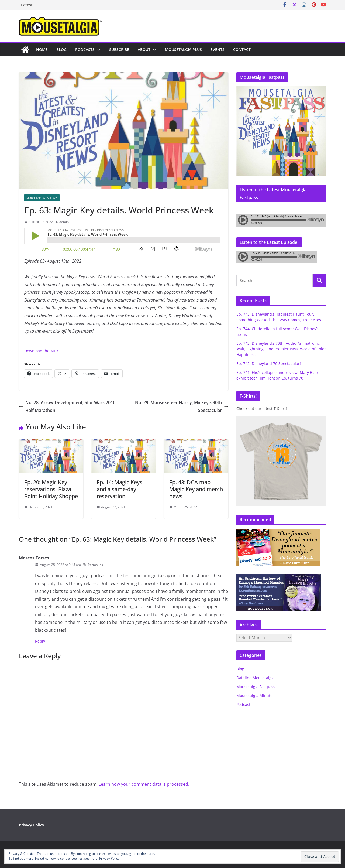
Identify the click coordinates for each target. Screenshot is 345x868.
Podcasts (85, 49)
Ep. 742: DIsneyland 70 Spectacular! (269, 363)
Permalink (93, 565)
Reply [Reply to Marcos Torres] (40, 641)
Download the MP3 (41, 351)
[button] (98, 50)
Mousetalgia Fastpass (42, 198)
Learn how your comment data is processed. (144, 784)
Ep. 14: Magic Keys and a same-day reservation (120, 489)
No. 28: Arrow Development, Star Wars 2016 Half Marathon (67, 406)
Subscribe (119, 49)
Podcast (243, 704)
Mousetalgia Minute (254, 696)
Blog (61, 49)
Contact (242, 49)
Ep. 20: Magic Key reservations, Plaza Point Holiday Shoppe (51, 489)
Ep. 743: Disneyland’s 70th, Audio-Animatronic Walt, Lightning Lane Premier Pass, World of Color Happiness (281, 349)
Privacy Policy (32, 825)
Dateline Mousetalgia (256, 678)
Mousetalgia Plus (183, 49)
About (144, 49)
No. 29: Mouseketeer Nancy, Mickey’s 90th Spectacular (182, 406)
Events (218, 49)
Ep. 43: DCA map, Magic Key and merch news (196, 489)
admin (64, 222)
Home (42, 49)
